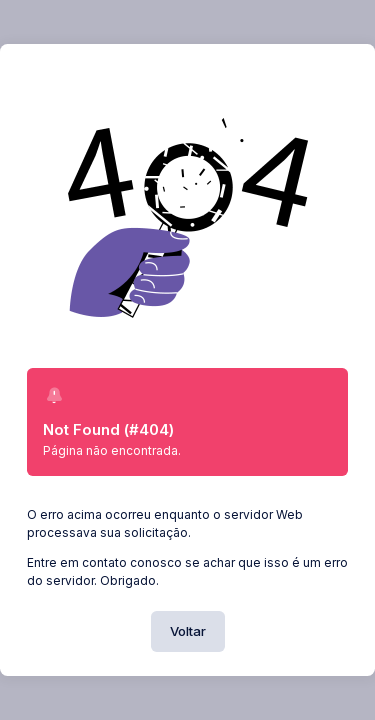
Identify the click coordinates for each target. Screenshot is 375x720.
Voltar (188, 631)
